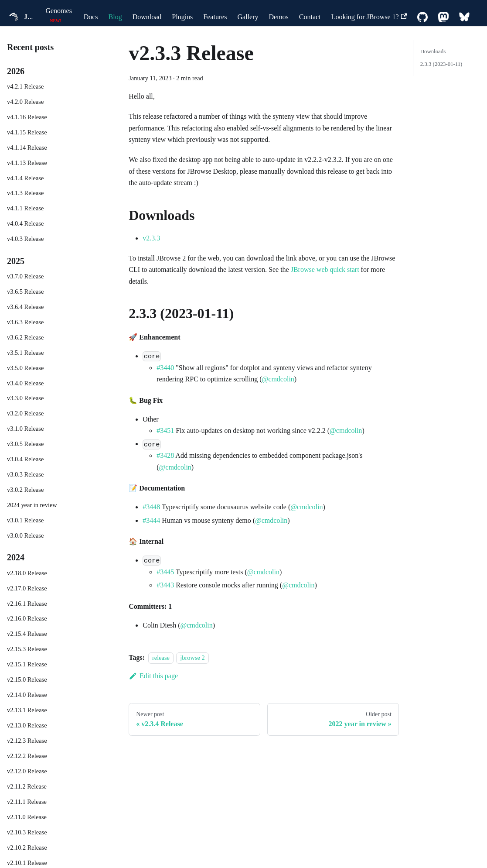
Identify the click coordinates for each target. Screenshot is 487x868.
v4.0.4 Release (25, 223)
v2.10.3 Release (27, 832)
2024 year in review (32, 505)
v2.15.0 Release (27, 679)
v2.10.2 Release (27, 847)
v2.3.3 (151, 238)
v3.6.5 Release (25, 292)
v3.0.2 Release (25, 490)
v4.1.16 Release (27, 117)
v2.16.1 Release (27, 604)
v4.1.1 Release (25, 208)
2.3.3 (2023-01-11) (441, 64)
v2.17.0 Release (27, 588)
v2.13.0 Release (27, 725)
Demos (279, 17)
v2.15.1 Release (27, 664)
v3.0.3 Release (25, 474)
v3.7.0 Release (25, 276)
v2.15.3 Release (27, 649)
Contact (310, 17)
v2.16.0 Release (27, 618)
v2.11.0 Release (27, 817)
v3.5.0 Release (25, 368)
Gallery (248, 17)
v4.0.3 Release (25, 239)
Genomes (58, 11)
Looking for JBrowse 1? (369, 17)
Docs (91, 17)
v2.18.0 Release (27, 573)
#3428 (165, 455)
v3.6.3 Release (25, 322)
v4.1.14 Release (27, 148)
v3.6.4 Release (25, 307)
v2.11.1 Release (27, 802)
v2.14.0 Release (27, 695)
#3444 (151, 520)
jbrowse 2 (192, 658)
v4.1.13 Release (27, 163)
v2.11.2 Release (27, 786)
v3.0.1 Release (25, 520)
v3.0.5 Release (25, 444)
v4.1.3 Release (25, 193)
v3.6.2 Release (25, 337)
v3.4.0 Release (25, 383)
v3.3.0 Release (25, 398)
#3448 (151, 507)
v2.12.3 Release (27, 741)
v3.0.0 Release (25, 535)
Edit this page (153, 676)
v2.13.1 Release (27, 710)
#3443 (165, 585)
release (161, 658)
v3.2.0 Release (25, 413)
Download (147, 17)
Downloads (433, 51)
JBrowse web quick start (325, 269)
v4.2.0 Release (25, 102)
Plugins (182, 17)
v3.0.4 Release (25, 459)
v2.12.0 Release (27, 771)
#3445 (165, 572)
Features (215, 17)
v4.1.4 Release (25, 178)
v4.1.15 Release (27, 132)
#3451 (165, 431)
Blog (115, 17)
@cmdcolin (278, 379)
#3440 (165, 368)
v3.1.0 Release (25, 429)
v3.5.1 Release (25, 353)
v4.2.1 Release (25, 86)
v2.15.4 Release (27, 634)
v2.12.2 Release (27, 756)
